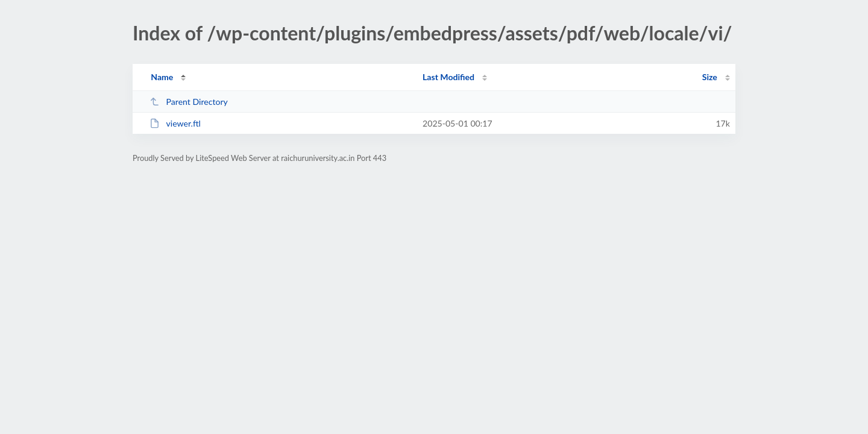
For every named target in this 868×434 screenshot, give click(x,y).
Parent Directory (189, 102)
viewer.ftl (175, 123)
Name (162, 77)
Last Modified (448, 77)
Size (710, 77)
